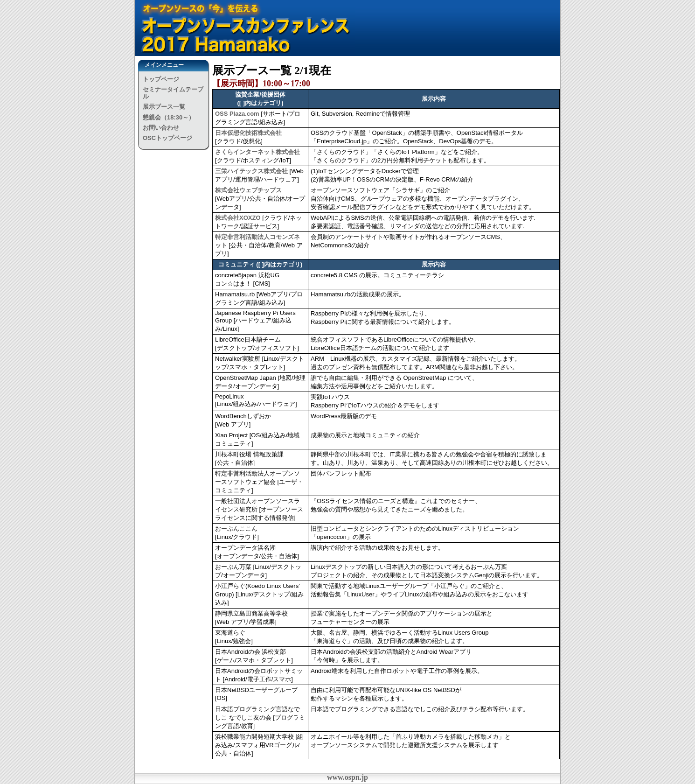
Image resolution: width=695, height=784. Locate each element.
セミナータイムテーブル (173, 93)
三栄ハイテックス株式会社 (251, 171)
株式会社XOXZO (238, 218)
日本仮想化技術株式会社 (248, 133)
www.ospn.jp (347, 777)
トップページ (161, 79)
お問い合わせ (161, 128)
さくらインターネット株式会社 (257, 152)
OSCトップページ (167, 138)
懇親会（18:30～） (169, 117)
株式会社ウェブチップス (248, 190)
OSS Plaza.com (237, 114)
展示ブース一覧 (164, 107)
